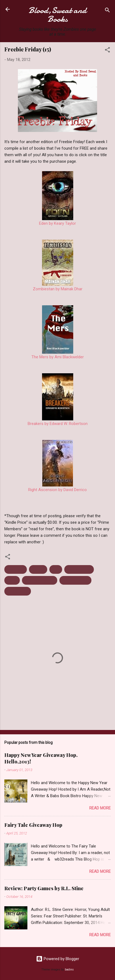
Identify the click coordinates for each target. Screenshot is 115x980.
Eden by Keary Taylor (58, 223)
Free (56, 569)
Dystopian (16, 569)
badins (69, 970)
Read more (100, 808)
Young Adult (18, 591)
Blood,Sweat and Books (58, 15)
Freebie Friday (79, 569)
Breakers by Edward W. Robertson (58, 424)
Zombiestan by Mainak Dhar (58, 289)
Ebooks (38, 569)
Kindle (12, 580)
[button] (107, 51)
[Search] (107, 11)
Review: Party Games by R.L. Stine (44, 888)
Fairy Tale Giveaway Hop (33, 825)
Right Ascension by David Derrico (58, 490)
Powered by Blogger (58, 959)
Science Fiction (75, 580)
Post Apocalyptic (40, 580)
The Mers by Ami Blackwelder (58, 357)
